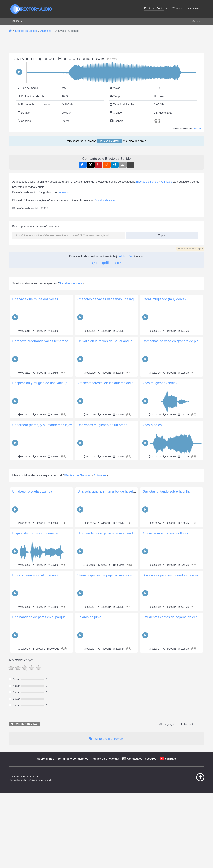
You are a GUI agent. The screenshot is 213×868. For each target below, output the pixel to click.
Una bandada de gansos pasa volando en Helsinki (115, 580)
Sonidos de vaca (105, 200)
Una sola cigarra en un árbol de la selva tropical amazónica (121, 538)
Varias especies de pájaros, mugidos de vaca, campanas (120, 622)
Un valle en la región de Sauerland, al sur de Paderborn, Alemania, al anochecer (137, 341)
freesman (197, 129)
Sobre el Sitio (46, 806)
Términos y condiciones (73, 806)
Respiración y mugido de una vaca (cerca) (44, 383)
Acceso (197, 21)
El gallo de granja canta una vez (36, 580)
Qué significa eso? (107, 263)
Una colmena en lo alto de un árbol (38, 622)
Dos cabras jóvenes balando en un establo (174, 622)
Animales (166, 182)
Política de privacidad (105, 806)
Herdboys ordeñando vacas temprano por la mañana (51, 341)
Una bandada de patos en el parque (39, 664)
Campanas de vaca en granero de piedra (173, 341)
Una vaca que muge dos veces (35, 299)
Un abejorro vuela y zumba (32, 538)
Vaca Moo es (152, 425)
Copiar (161, 234)
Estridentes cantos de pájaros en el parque (174, 664)
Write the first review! (106, 786)
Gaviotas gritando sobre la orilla (166, 538)
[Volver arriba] (192, 827)
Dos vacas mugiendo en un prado (102, 425)
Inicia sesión (110, 141)
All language (167, 771)
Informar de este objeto (190, 249)
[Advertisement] (106, 485)
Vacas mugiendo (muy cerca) (164, 299)
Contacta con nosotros (142, 806)
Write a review (24, 771)
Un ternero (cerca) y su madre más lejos (42, 425)
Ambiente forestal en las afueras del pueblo (110, 383)
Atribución (125, 256)
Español (16, 21)
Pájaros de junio (89, 664)
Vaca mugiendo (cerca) (159, 383)
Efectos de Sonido (147, 182)
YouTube (170, 806)
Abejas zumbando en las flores (165, 580)
